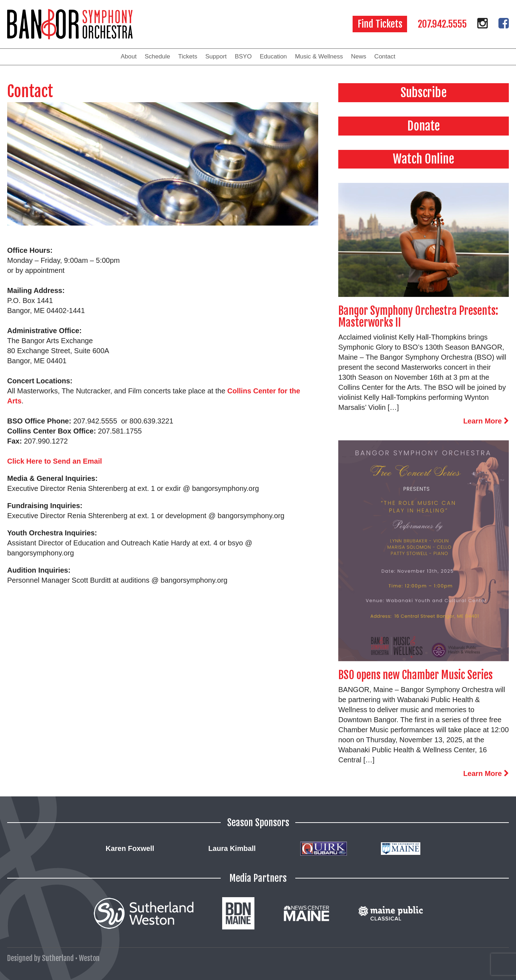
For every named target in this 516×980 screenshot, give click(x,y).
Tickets (188, 56)
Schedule (157, 56)
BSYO (243, 56)
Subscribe (424, 93)
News (359, 56)
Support (216, 56)
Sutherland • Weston (71, 958)
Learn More (486, 421)
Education (273, 56)
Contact (385, 56)
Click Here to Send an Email (55, 461)
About (129, 56)
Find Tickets (380, 24)
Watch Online (424, 159)
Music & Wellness (319, 56)
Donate (424, 126)
